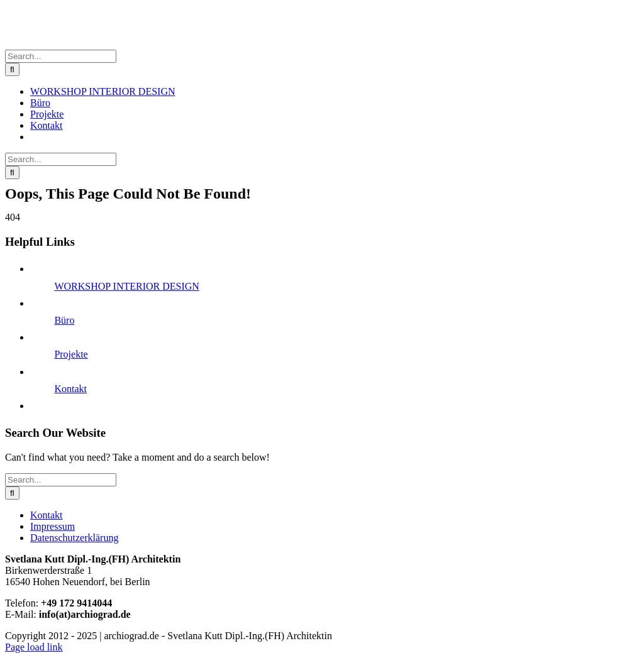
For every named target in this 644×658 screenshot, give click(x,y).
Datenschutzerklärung (74, 538)
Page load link (34, 647)
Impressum (53, 526)
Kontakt (70, 389)
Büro (64, 320)
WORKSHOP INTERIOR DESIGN (127, 286)
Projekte (71, 354)
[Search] (12, 69)
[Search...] (61, 56)
